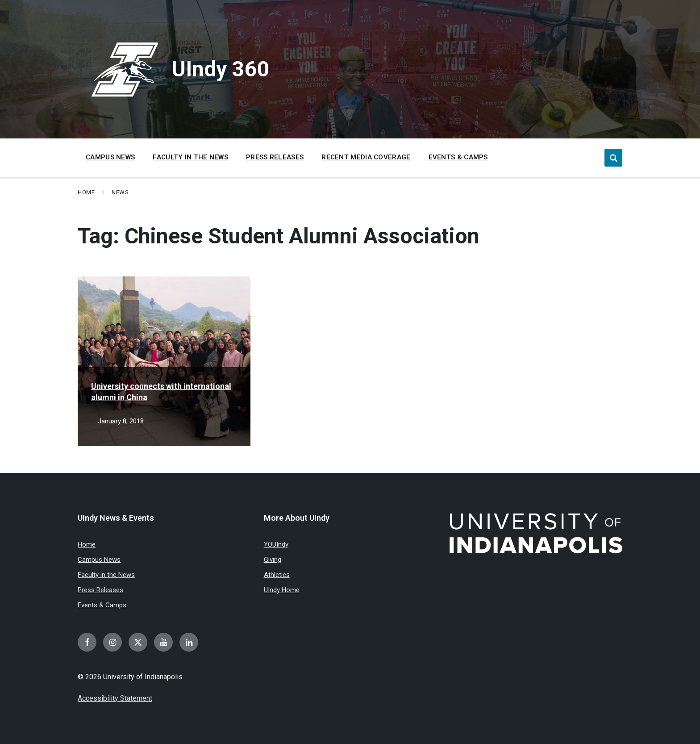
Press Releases (100, 590)
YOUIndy (276, 544)
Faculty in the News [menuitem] (190, 157)
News (120, 192)
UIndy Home (282, 590)
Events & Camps (102, 605)
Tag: (279, 236)
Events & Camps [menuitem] (458, 157)
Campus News (99, 560)
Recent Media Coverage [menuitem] (366, 157)
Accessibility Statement (115, 698)
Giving (273, 560)
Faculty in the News (106, 575)
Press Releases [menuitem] (275, 157)
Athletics (277, 575)
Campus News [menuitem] (110, 157)
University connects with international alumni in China (161, 392)
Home (86, 192)
